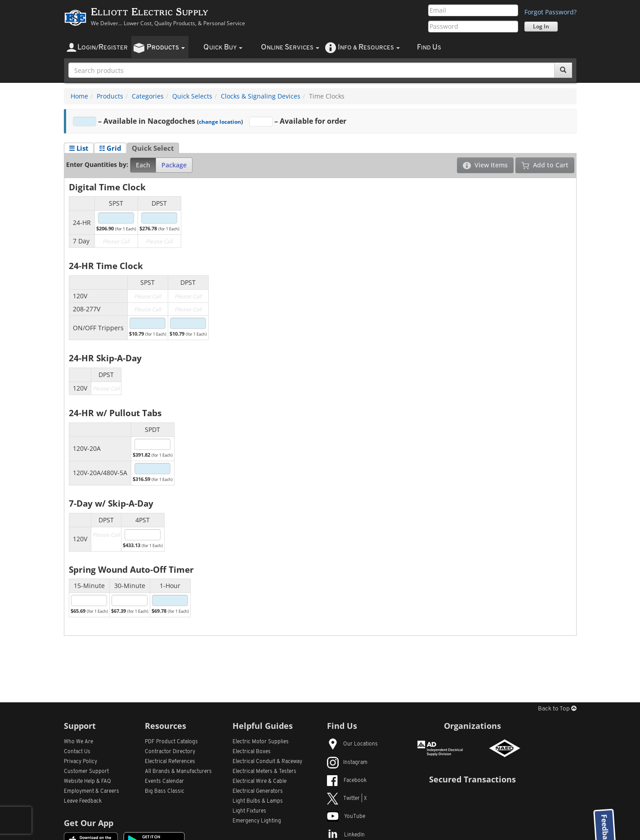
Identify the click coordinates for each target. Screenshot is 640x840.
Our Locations (352, 744)
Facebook (347, 781)
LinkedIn (346, 835)
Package (174, 165)
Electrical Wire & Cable (260, 782)
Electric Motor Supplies (261, 742)
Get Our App (89, 823)
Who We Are (78, 742)
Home (79, 96)
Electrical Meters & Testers (264, 772)
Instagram (347, 763)
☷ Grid (110, 148)
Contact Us (77, 752)
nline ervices (290, 47)
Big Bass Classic (165, 791)
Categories (148, 96)
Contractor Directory (170, 752)
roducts (166, 47)
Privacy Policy (81, 762)
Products (110, 96)
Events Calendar (164, 782)
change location (220, 121)
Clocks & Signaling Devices (261, 96)
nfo (369, 47)
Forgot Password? (550, 12)
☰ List (79, 148)
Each (143, 165)
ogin (103, 47)
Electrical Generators (258, 791)
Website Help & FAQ (87, 782)
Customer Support (86, 772)
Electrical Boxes (252, 752)
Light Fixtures (249, 811)
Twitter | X (347, 799)
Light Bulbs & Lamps (258, 801)
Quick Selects (192, 96)
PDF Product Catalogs (171, 742)
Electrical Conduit (267, 762)
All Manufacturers (178, 772)
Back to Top (557, 709)
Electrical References (170, 762)
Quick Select (153, 148)
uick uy (223, 47)
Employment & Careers (92, 791)
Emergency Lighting (257, 821)
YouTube (346, 817)
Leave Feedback (83, 801)
